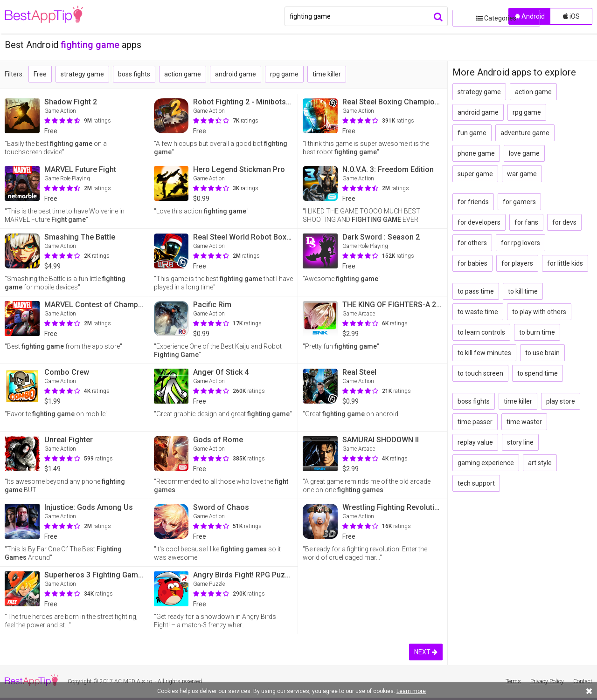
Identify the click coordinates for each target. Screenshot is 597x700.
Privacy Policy (547, 681)
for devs (564, 222)
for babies (472, 263)
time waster (524, 422)
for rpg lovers (521, 243)
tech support (476, 483)
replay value (475, 442)
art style (540, 463)
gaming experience (486, 463)
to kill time (523, 291)
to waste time (478, 312)
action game (183, 74)
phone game (476, 153)
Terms (513, 681)
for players (517, 263)
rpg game (284, 74)
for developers (479, 222)
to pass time (476, 291)
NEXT (426, 652)
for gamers (519, 202)
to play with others (539, 312)
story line (520, 442)
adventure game (525, 133)
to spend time (538, 373)
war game (522, 174)
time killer (327, 74)
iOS (571, 16)
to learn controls (481, 332)
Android (530, 16)
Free (40, 74)
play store (561, 401)
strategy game (82, 74)
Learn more (411, 691)
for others (472, 243)
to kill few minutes (484, 353)
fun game (472, 133)
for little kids (565, 263)
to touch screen (480, 373)
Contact (583, 681)
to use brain (542, 353)
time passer (475, 422)
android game (236, 74)
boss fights (134, 74)
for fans (526, 222)
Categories (478, 16)
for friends (473, 202)
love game (524, 153)
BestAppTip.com (52, 17)
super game (475, 174)
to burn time (537, 332)
